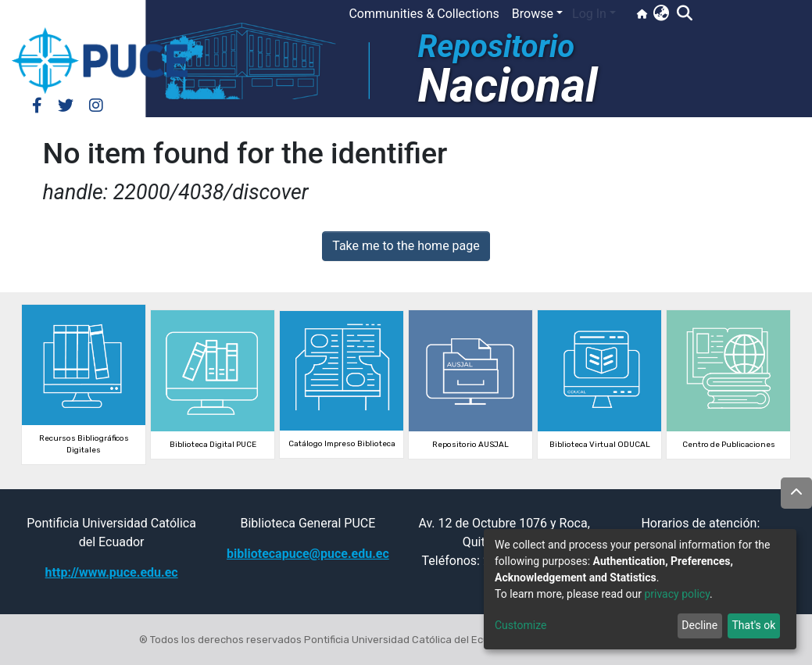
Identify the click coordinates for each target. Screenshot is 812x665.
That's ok (753, 625)
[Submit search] (684, 14)
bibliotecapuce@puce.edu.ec (308, 554)
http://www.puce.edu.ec (112, 572)
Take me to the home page (406, 246)
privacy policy (677, 594)
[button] (661, 14)
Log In (589, 14)
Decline (699, 625)
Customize (520, 625)
